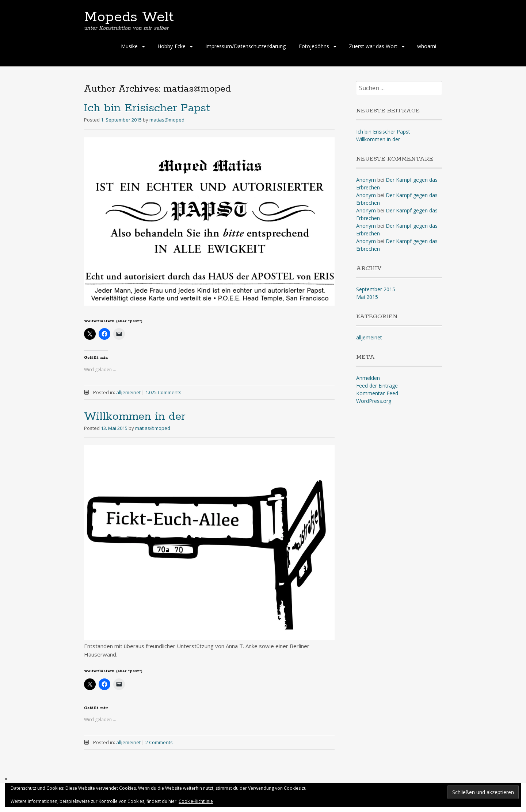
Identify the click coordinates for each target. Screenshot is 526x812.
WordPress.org (374, 401)
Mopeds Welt (129, 17)
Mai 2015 (367, 297)
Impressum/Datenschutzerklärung (245, 46)
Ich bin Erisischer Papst (147, 108)
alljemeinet (128, 392)
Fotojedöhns (314, 46)
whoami (427, 46)
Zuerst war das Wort (373, 46)
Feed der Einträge (377, 386)
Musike (129, 46)
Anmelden (368, 378)
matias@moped (167, 120)
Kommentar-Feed (377, 393)
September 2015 (376, 289)
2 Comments (159, 742)
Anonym (366, 180)
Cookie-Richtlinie (196, 801)
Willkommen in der (135, 417)
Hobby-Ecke (171, 46)
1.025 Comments (163, 392)
